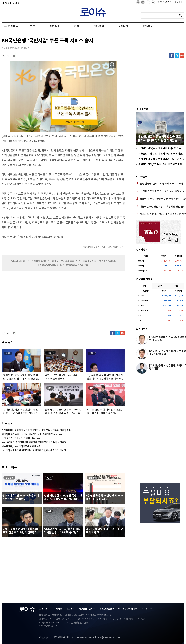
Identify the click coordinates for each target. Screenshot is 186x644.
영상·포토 (148, 26)
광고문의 (70, 609)
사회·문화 (55, 26)
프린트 (14, 55)
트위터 (177, 55)
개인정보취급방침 (87, 609)
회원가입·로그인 (165, 2)
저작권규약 (146, 609)
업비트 (160, 286)
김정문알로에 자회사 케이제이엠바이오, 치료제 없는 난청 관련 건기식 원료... (37, 431)
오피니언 (123, 26)
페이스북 (172, 55)
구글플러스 (182, 55)
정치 (77, 26)
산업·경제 (99, 26)
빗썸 (144, 286)
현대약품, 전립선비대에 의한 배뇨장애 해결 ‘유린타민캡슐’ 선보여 (32, 435)
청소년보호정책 (107, 609)
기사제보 (58, 609)
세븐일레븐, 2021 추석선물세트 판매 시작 (21, 447)
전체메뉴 (13, 26)
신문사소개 (44, 609)
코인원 (176, 286)
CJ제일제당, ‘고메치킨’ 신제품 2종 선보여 (21, 439)
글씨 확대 (8, 55)
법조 (33, 26)
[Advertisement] (34, 300)
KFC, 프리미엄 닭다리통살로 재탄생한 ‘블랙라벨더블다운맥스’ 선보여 (34, 443)
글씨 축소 (4, 55)
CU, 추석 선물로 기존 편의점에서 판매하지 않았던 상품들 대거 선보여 (34, 451)
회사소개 (178, 2)
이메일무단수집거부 (128, 609)
